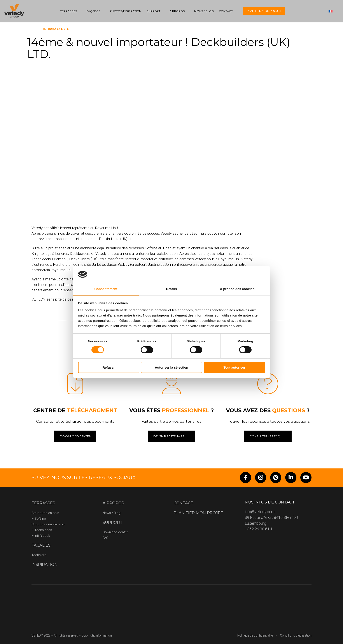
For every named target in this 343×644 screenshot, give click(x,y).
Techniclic (39, 555)
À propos (177, 11)
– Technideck (42, 530)
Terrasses (69, 11)
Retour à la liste (56, 29)
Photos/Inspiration (126, 11)
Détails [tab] (171, 289)
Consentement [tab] (106, 289)
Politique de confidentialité (255, 635)
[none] (332, 11)
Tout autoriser (234, 367)
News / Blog (204, 11)
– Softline (39, 519)
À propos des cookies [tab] (237, 289)
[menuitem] (332, 11)
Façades (93, 11)
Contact (226, 11)
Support (153, 11)
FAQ (105, 538)
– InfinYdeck (41, 536)
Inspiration (45, 565)
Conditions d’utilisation (296, 635)
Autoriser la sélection (172, 367)
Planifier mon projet (264, 11)
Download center (115, 532)
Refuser (109, 367)
